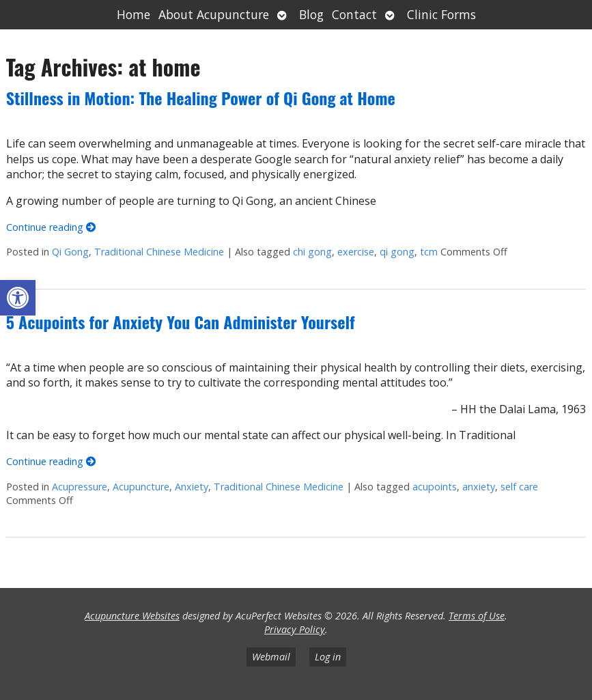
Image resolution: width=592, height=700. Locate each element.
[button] (18, 298)
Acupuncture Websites (132, 616)
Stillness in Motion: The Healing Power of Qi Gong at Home (201, 98)
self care (519, 487)
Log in (328, 657)
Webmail (271, 657)
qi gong (397, 252)
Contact (354, 14)
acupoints (435, 487)
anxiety (479, 487)
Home (133, 14)
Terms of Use (477, 616)
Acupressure (80, 487)
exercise (356, 252)
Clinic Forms (441, 14)
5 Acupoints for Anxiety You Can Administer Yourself (181, 322)
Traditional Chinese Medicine (159, 252)
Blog (311, 14)
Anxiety (192, 487)
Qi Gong (70, 252)
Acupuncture (141, 487)
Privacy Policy (295, 629)
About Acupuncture (214, 14)
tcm (429, 252)
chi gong (312, 252)
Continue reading (51, 227)
